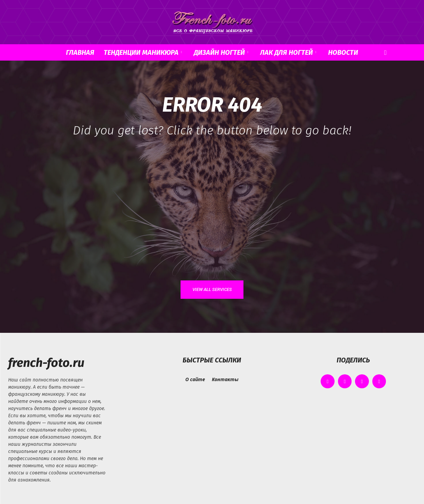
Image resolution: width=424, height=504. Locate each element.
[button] (386, 53)
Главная (80, 52)
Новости (343, 52)
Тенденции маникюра (143, 52)
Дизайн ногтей (221, 52)
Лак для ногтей (288, 52)
